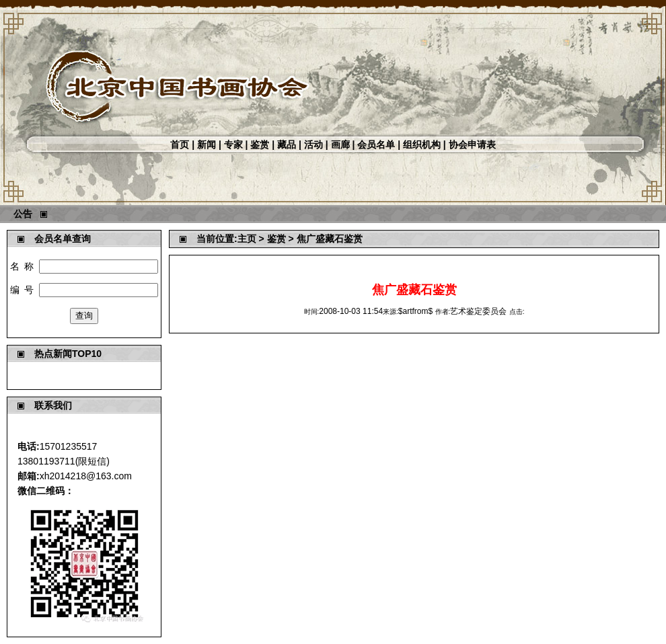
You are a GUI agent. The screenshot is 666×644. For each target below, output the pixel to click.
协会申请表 (472, 145)
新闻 (207, 145)
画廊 (340, 145)
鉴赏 (260, 145)
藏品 (287, 145)
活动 (313, 145)
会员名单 (376, 145)
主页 (247, 239)
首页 (180, 145)
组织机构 (422, 145)
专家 (233, 145)
